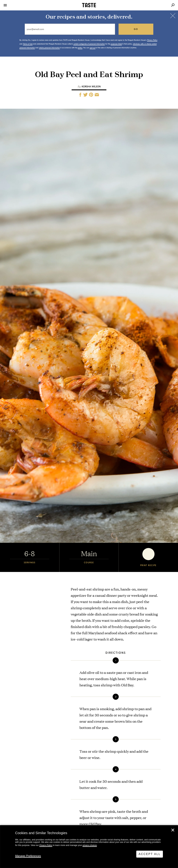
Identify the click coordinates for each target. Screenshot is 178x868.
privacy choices (90, 845)
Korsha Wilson (91, 87)
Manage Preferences (28, 856)
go (136, 29)
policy (80, 48)
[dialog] (89, 847)
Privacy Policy (46, 845)
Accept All (150, 854)
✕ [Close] (173, 830)
